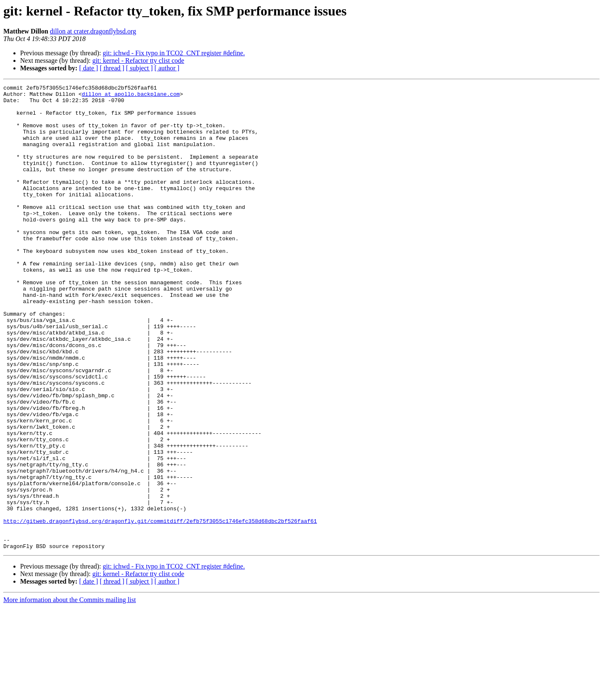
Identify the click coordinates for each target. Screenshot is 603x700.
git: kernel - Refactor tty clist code (138, 60)
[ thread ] (112, 68)
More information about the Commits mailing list (70, 693)
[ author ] (167, 68)
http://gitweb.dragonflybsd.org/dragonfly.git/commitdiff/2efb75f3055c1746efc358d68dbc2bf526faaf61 (160, 609)
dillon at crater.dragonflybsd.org (93, 31)
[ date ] (89, 68)
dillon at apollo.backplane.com (131, 96)
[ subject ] (139, 68)
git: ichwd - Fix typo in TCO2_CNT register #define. (174, 53)
